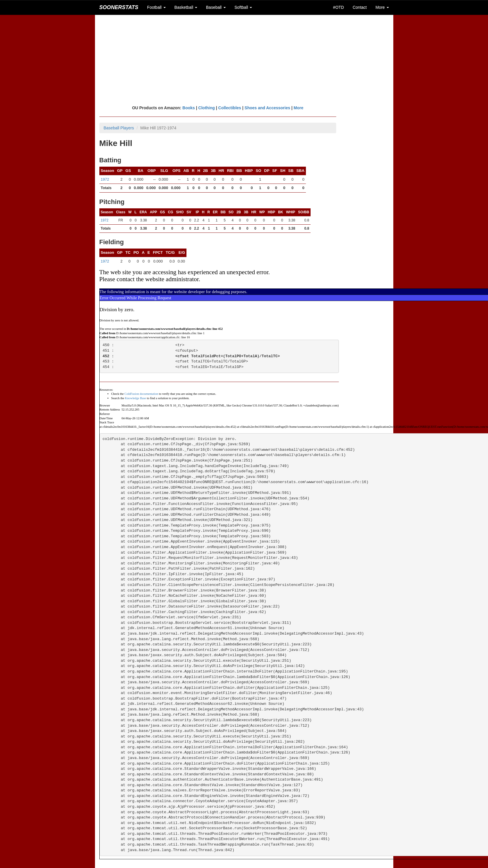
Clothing (207, 108)
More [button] (382, 7)
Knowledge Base (136, 398)
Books (189, 108)
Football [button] (156, 7)
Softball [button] (243, 7)
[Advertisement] (244, 60)
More (298, 108)
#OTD (338, 7)
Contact (360, 7)
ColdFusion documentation (141, 394)
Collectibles (230, 108)
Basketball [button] (186, 7)
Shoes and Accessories (267, 108)
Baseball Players (119, 128)
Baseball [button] (216, 7)
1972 (105, 179)
